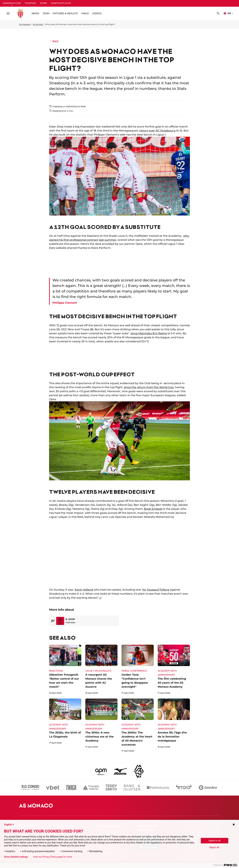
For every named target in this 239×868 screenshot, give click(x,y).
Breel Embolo (153, 509)
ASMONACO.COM (12, 3)
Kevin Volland (84, 590)
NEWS (35, 13)
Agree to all (215, 841)
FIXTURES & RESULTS (65, 13)
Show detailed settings (16, 857)
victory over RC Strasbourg (157, 131)
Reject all (214, 847)
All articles (38, 24)
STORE (43, 3)
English (9, 824)
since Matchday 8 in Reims (149, 333)
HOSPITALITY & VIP (61, 3)
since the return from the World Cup (149, 387)
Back (54, 41)
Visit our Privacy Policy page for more (53, 857)
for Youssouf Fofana (156, 590)
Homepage (25, 24)
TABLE (85, 13)
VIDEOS (97, 13)
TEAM (46, 13)
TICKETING (30, 3)
